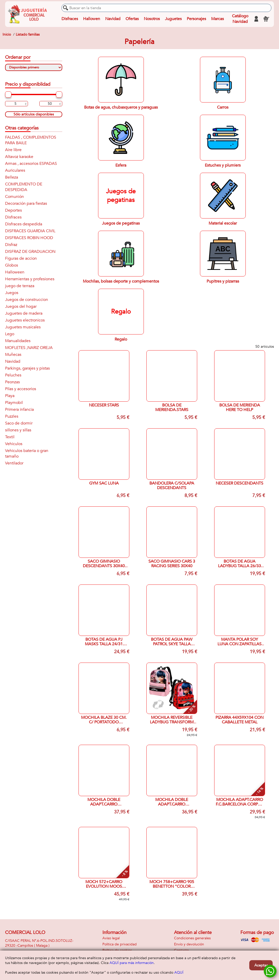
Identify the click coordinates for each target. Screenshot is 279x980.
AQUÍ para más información (132, 963)
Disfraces (70, 19)
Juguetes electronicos (25, 320)
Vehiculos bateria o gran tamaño (27, 454)
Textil (10, 437)
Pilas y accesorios (21, 389)
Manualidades (18, 341)
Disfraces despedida (24, 224)
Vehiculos (14, 444)
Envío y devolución (189, 944)
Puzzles (12, 416)
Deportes (13, 210)
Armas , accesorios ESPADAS (31, 164)
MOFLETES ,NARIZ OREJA (29, 348)
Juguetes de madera (24, 313)
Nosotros (152, 19)
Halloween (15, 272)
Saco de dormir (19, 423)
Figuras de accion (21, 258)
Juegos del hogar (21, 306)
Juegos (12, 293)
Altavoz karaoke (19, 157)
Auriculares (15, 170)
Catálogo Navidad (240, 19)
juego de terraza (20, 286)
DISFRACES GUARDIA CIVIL (30, 231)
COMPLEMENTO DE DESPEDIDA (24, 187)
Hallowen (92, 19)
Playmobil (14, 403)
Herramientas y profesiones (30, 279)
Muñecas (13, 355)
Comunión (14, 197)
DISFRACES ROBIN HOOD (29, 238)
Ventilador (14, 463)
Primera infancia (19, 409)
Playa (10, 396)
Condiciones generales (192, 938)
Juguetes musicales (23, 327)
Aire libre (13, 150)
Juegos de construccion (27, 300)
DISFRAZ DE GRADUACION (30, 252)
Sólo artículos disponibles (34, 114)
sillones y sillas (18, 430)
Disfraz (11, 245)
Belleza (12, 177)
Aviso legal (111, 938)
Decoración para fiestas (26, 203)
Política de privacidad (120, 944)
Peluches (13, 375)
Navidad (113, 19)
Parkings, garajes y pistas (27, 368)
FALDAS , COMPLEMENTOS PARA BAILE (31, 140)
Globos (12, 265)
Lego (10, 334)
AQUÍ (179, 972)
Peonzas (12, 382)
